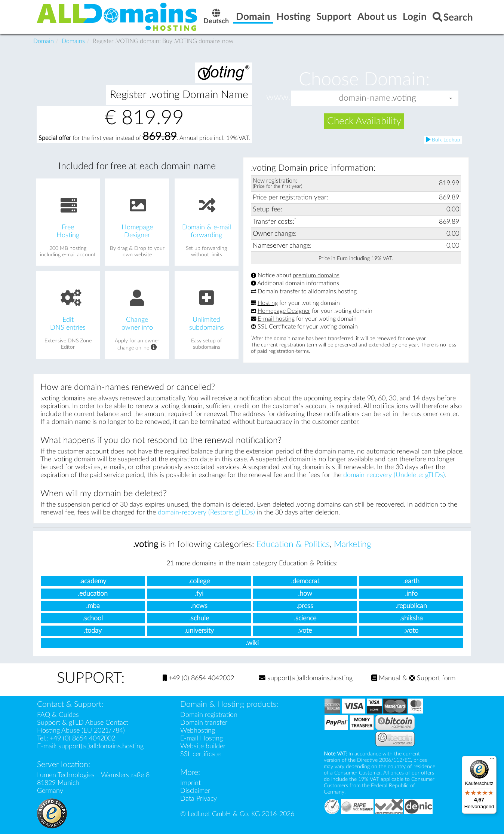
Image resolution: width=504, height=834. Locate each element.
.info (411, 594)
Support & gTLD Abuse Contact (83, 723)
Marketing (353, 544)
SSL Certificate (277, 327)
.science (305, 618)
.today (93, 631)
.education (93, 594)
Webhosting (198, 731)
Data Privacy (199, 799)
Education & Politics (293, 544)
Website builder (203, 746)
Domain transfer (279, 291)
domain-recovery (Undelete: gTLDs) (394, 475)
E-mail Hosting (202, 738)
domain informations (312, 284)
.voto (411, 631)
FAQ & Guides (58, 715)
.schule (199, 618)
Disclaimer (195, 791)
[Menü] (492, 760)
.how (305, 594)
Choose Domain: (364, 79)
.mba (93, 606)
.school (93, 618)
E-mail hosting (276, 319)
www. (278, 98)
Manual (386, 678)
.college (199, 581)
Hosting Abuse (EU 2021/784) (81, 731)
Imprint (190, 783)
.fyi (199, 594)
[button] (451, 98)
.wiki (252, 643)
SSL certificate (200, 754)
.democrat (305, 581)
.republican (411, 606)
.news (199, 606)
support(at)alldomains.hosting (306, 678)
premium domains (316, 275)
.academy (93, 581)
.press (305, 606)
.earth (411, 581)
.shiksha (411, 618)
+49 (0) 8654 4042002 (198, 678)
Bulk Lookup (443, 140)
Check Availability (364, 121)
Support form (432, 678)
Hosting (268, 303)
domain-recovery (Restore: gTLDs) (206, 512)
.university (199, 631)
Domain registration (209, 715)
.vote (305, 631)
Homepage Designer (284, 311)
